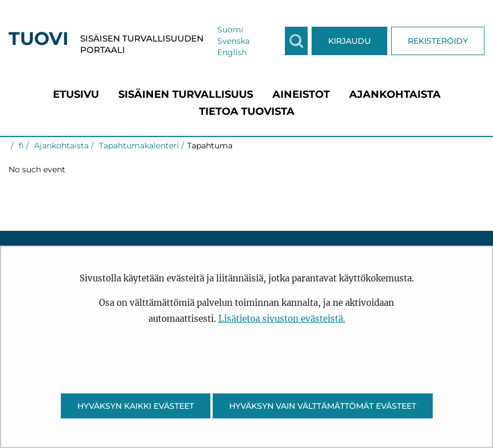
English (232, 52)
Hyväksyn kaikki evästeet (136, 406)
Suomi (230, 30)
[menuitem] (76, 94)
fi (20, 146)
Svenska (233, 41)
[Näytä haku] (296, 41)
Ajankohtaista (60, 146)
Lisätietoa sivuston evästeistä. (282, 319)
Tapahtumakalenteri (138, 146)
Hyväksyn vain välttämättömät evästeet (323, 406)
